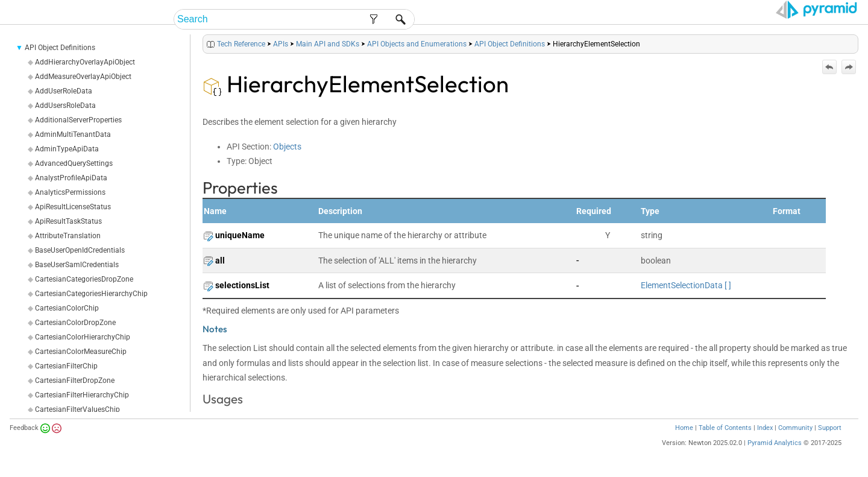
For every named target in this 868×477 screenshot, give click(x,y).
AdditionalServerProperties (78, 120)
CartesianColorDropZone (75, 323)
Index (765, 428)
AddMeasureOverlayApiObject (83, 77)
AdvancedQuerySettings (74, 163)
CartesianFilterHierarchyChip (82, 395)
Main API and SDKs (328, 44)
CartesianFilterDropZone (75, 381)
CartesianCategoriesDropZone (84, 279)
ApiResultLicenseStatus (73, 207)
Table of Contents (725, 428)
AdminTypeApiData (67, 149)
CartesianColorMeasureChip (81, 352)
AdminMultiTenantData (73, 134)
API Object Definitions (60, 48)
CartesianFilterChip (66, 366)
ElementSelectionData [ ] (686, 285)
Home (684, 428)
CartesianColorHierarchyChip (83, 337)
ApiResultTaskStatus (68, 221)
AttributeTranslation (68, 236)
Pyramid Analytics (775, 443)
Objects (287, 147)
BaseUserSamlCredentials (77, 265)
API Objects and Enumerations (417, 44)
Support (830, 428)
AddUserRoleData (64, 91)
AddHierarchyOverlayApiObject (85, 62)
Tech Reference (241, 44)
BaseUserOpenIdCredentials (80, 250)
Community (795, 428)
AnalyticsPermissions (70, 192)
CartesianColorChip (67, 308)
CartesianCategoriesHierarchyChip (91, 294)
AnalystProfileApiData (71, 178)
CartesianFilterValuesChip (77, 409)
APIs (281, 44)
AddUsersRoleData (65, 106)
